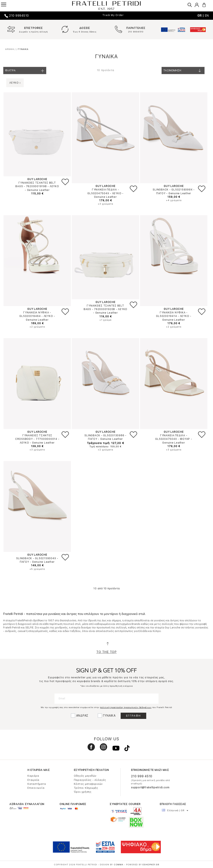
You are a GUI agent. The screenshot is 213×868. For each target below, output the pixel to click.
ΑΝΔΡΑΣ (82, 716)
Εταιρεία (33, 780)
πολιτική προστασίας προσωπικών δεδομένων (126, 707)
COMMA (119, 864)
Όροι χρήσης (83, 792)
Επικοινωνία (36, 788)
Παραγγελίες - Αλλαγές (90, 780)
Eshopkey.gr (151, 864)
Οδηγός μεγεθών (85, 776)
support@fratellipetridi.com (150, 788)
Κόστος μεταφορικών (88, 784)
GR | (201, 16)
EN (207, 16)
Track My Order (113, 15)
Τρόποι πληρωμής (86, 788)
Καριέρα (33, 776)
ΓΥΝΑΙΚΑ (109, 716)
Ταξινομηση (184, 72)
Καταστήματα (37, 784)
